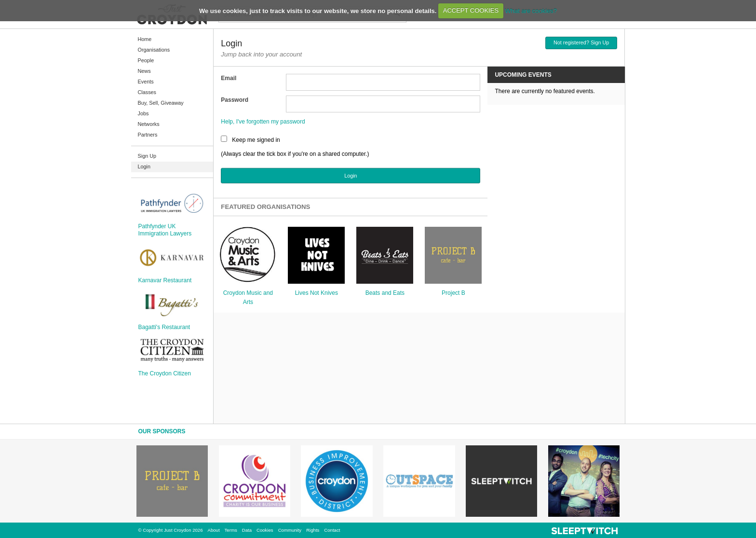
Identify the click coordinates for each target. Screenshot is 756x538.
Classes (147, 92)
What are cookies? (531, 10)
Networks (149, 124)
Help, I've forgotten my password (263, 122)
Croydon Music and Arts (248, 297)
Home (145, 39)
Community (290, 530)
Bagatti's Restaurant (164, 327)
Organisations (154, 50)
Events (146, 82)
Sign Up (147, 156)
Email (229, 78)
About (214, 530)
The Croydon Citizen (165, 373)
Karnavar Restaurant (165, 280)
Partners (148, 135)
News (144, 71)
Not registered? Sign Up (581, 42)
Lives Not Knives (317, 293)
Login (144, 166)
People (146, 60)
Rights (313, 530)
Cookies (265, 530)
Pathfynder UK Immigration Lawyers (165, 230)
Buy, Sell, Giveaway (161, 103)
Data (247, 530)
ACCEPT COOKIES (471, 10)
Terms (231, 530)
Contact (332, 530)
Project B (453, 293)
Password (235, 100)
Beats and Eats (385, 293)
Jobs (143, 113)
